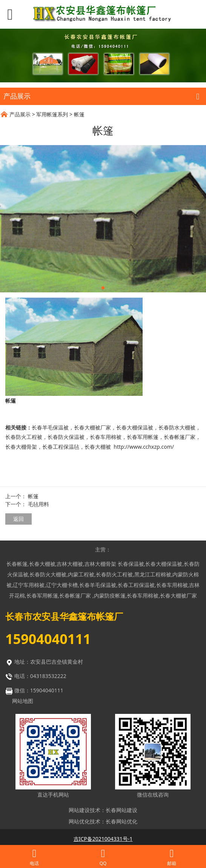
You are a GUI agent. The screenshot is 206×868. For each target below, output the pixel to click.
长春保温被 (131, 564)
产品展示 (20, 114)
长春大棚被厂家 (92, 427)
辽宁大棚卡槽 (62, 585)
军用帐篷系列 (52, 114)
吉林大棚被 (70, 564)
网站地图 (23, 701)
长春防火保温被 (66, 437)
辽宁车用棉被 (29, 585)
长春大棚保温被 (135, 427)
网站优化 (79, 821)
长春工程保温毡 (61, 447)
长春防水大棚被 (177, 427)
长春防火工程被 (24, 437)
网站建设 (79, 810)
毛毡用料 (38, 504)
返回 (18, 519)
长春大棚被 (98, 447)
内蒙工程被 (81, 574)
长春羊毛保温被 (50, 427)
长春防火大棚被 (48, 574)
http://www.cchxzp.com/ (144, 447)
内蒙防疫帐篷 (110, 595)
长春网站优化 (121, 821)
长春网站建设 (121, 810)
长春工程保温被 (136, 585)
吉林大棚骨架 (100, 564)
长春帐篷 (17, 564)
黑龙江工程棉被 (153, 574)
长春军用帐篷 (143, 437)
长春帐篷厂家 (180, 437)
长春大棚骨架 (21, 447)
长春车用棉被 (106, 437)
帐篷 (33, 496)
